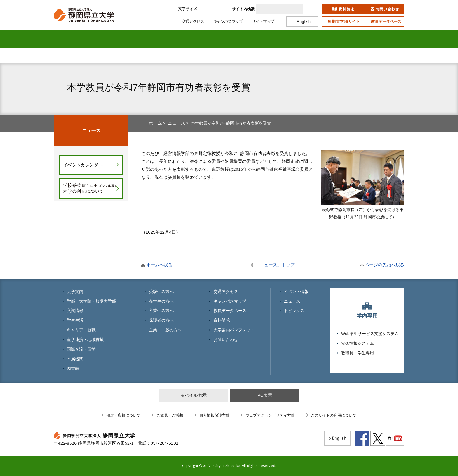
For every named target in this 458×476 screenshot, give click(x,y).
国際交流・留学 (307, 39)
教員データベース (230, 311)
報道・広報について (123, 415)
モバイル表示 (193, 395)
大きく (221, 9)
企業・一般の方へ (317, 56)
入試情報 (151, 39)
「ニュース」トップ (275, 265)
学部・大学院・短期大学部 (91, 301)
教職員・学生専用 (358, 353)
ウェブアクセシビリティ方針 (270, 415)
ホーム (155, 123)
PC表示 (265, 395)
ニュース (176, 123)
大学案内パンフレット (234, 330)
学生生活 (190, 39)
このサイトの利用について (334, 415)
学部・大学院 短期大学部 (112, 39)
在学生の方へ (141, 56)
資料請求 (222, 320)
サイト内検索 (243, 9)
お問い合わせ (226, 339)
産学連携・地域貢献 (268, 39)
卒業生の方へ (200, 56)
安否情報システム (358, 343)
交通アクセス (226, 292)
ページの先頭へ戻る (385, 265)
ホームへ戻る (159, 265)
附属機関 (346, 39)
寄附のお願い (369, 56)
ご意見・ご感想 (170, 415)
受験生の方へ (83, 56)
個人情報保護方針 (214, 415)
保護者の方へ (258, 56)
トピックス (294, 311)
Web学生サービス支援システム (370, 334)
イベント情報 (296, 292)
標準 (206, 9)
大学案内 (73, 39)
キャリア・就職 (229, 39)
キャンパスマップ (230, 301)
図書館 (385, 39)
